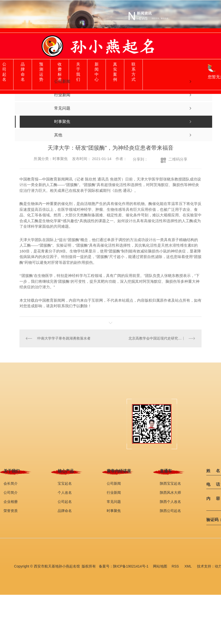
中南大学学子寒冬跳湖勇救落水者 (64, 338)
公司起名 (4, 72)
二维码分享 (178, 159)
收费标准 (60, 72)
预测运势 (41, 72)
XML (188, 566)
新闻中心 (97, 72)
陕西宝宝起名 (170, 483)
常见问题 (114, 501)
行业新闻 (114, 492)
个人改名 (65, 492)
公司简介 (11, 492)
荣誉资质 (11, 510)
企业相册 (11, 501)
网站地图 (160, 566)
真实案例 (115, 72)
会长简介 (11, 483)
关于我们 (78, 72)
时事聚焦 (114, 510)
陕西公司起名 (170, 510)
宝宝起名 (65, 483)
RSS (176, 566)
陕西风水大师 (170, 492)
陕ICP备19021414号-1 (131, 566)
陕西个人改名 (170, 501)
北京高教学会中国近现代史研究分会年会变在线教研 (162, 338)
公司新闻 (114, 483)
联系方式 (134, 72)
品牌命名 (23, 72)
